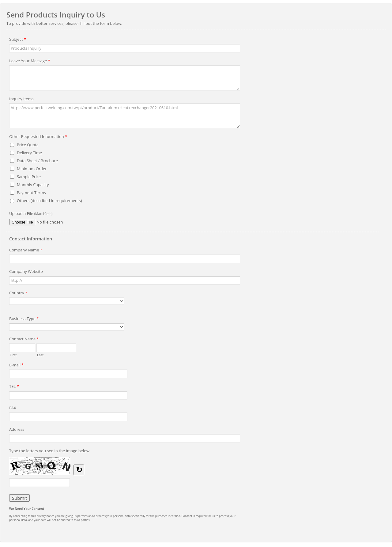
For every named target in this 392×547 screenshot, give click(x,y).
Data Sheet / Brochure (37, 161)
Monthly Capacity (33, 185)
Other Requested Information (38, 137)
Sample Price (29, 177)
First (13, 354)
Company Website (26, 271)
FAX (13, 408)
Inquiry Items (21, 99)
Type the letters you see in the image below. (50, 451)
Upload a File (31, 213)
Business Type (24, 319)
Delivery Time (29, 153)
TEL (14, 387)
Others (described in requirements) (49, 201)
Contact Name (24, 340)
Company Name (26, 251)
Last (40, 354)
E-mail (17, 366)
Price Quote (28, 145)
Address (17, 429)
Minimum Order (32, 169)
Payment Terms (31, 193)
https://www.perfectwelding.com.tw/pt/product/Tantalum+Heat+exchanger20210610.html (125, 116)
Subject (18, 40)
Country (18, 294)
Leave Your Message (30, 62)
